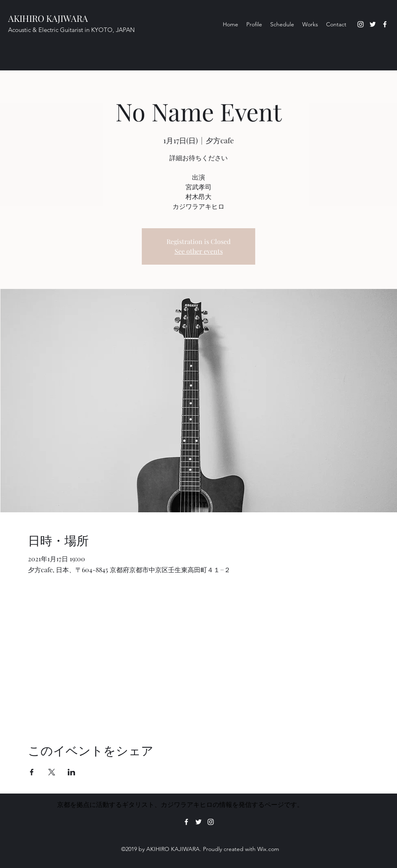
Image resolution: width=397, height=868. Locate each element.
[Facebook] (385, 24)
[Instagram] (361, 24)
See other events (199, 251)
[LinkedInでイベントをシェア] (72, 772)
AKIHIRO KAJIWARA (48, 18)
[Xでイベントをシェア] (52, 772)
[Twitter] (373, 24)
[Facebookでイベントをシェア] (32, 772)
